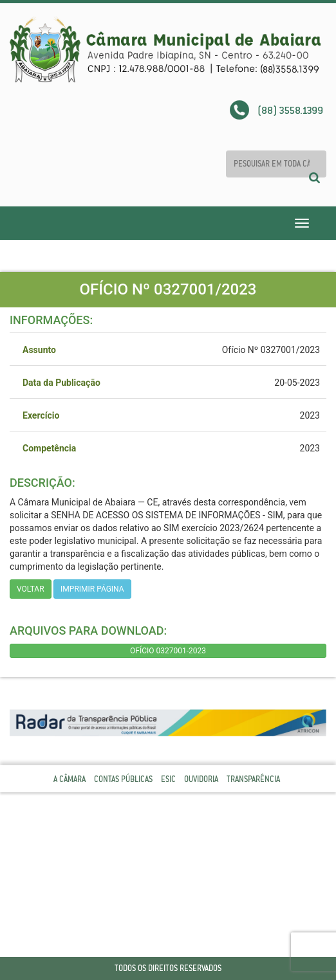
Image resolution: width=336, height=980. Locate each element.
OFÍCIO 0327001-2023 (168, 651)
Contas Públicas (123, 779)
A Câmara (70, 779)
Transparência (253, 779)
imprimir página (92, 589)
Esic (168, 779)
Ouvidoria (201, 779)
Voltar (31, 589)
